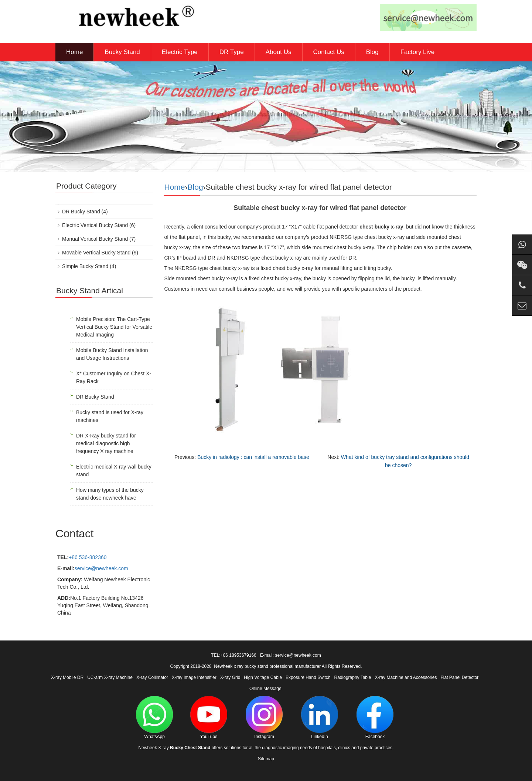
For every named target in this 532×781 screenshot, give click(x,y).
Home (74, 52)
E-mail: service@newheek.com (291, 655)
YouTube (209, 718)
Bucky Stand (122, 52)
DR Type (232, 52)
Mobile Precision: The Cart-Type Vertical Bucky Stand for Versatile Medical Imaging (114, 327)
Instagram (264, 718)
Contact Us (329, 52)
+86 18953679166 (238, 655)
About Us (279, 52)
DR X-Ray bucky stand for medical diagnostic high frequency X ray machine (106, 443)
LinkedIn (320, 718)
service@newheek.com (101, 568)
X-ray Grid (230, 677)
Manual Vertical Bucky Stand (95, 239)
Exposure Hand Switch (308, 677)
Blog (372, 52)
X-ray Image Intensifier (194, 677)
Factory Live (418, 52)
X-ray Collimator (152, 677)
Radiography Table (353, 677)
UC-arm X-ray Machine (110, 677)
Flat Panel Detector (460, 677)
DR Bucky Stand (81, 212)
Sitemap (266, 759)
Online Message (265, 689)
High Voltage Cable (263, 677)
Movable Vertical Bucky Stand (96, 253)
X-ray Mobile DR (67, 677)
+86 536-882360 (88, 557)
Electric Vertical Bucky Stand (95, 225)
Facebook (375, 718)
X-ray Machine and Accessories (406, 677)
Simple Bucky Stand (85, 266)
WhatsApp (154, 718)
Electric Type (180, 52)
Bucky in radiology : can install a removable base (253, 457)
